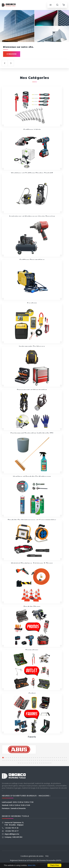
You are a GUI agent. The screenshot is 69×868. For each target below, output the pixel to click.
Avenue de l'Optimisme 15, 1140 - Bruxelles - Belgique (14, 824)
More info (32, 865)
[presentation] (5, 63)
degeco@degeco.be (12, 834)
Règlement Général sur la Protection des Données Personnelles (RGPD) (36, 860)
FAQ (47, 856)
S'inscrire (12, 54)
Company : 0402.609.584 (13, 837)
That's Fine (54, 865)
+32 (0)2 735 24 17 (11, 831)
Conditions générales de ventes (32, 856)
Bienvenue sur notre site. (18, 47)
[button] (3, 758)
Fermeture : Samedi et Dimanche (14, 808)
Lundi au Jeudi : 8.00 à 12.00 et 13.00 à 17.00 (18, 802)
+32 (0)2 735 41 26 (11, 828)
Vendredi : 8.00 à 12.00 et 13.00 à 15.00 (16, 805)
